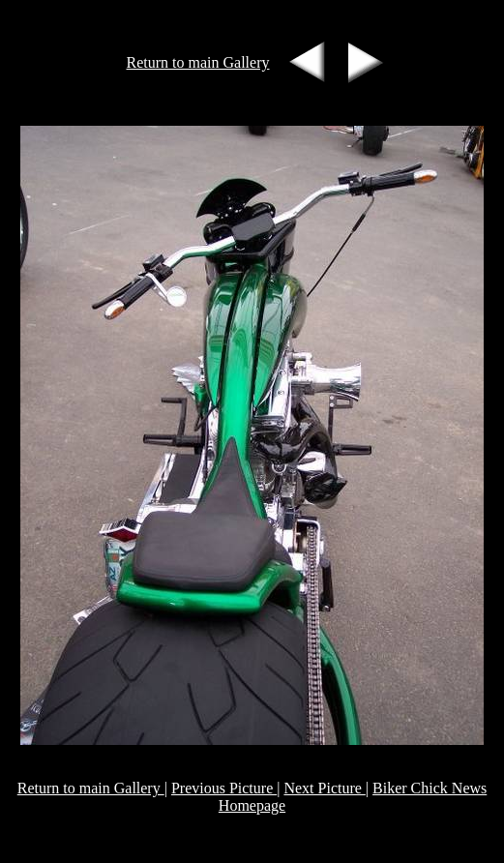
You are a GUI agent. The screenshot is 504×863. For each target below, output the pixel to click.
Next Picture (324, 788)
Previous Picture (224, 788)
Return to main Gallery (198, 62)
